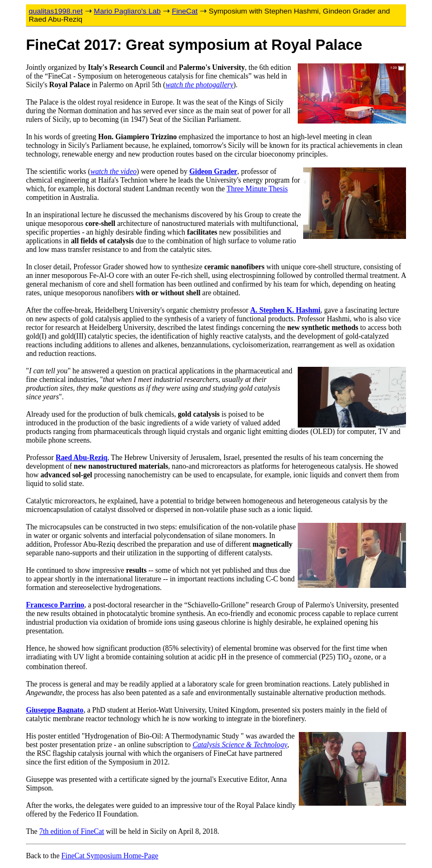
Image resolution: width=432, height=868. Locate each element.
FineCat (185, 11)
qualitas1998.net (56, 11)
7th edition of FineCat (72, 831)
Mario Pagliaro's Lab (127, 11)
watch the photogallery (199, 85)
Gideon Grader (214, 171)
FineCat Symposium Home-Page (110, 856)
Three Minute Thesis (257, 189)
